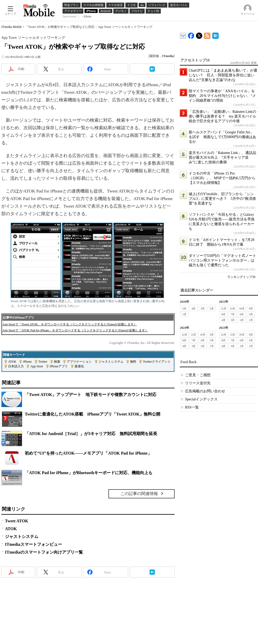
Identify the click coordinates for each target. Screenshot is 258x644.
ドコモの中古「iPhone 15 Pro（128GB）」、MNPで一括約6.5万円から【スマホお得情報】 (222, 178)
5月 (184, 309)
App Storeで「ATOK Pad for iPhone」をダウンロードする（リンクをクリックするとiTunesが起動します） (75, 330)
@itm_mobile (199, 35)
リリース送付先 (198, 383)
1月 (184, 314)
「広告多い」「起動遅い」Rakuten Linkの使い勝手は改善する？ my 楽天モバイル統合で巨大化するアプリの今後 (222, 116)
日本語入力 (16, 366)
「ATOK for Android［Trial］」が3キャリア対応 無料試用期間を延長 (91, 434)
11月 (233, 309)
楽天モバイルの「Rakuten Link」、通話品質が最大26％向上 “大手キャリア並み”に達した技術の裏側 (222, 157)
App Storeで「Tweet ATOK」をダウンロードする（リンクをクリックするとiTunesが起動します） (70, 324)
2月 (212, 309)
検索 (57, 362)
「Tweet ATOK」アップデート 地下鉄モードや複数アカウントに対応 (91, 395)
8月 (223, 314)
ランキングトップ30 (241, 277)
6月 (242, 314)
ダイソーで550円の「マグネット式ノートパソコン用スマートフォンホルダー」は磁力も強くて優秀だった (222, 260)
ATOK (12, 362)
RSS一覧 (192, 407)
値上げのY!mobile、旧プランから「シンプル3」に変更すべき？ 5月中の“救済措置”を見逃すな (222, 199)
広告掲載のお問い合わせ (205, 391)
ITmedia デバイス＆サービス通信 (183, 35)
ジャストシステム (111, 362)
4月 (193, 309)
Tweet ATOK (17, 521)
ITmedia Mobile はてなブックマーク (215, 35)
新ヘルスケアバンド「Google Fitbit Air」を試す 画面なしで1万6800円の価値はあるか (222, 137)
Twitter (43, 362)
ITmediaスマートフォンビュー (33, 544)
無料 (133, 362)
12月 (224, 309)
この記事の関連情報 (139, 494)
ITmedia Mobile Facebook (191, 35)
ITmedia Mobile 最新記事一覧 (207, 35)
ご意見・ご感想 (198, 375)
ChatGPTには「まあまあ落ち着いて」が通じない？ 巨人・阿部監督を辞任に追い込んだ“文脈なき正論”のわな (223, 75)
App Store (37, 366)
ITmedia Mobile (11, 27)
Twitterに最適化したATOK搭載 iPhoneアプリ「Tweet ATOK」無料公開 (93, 414)
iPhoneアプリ (59, 366)
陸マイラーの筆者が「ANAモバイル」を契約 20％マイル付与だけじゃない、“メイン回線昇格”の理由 (222, 96)
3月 (203, 309)
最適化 (79, 366)
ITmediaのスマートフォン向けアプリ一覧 (44, 552)
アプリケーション (79, 362)
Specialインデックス (201, 399)
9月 (251, 309)
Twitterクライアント (157, 362)
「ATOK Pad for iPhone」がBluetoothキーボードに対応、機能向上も (89, 473)
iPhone (27, 362)
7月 (233, 314)
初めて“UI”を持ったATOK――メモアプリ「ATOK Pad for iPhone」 (88, 453)
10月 (242, 309)
